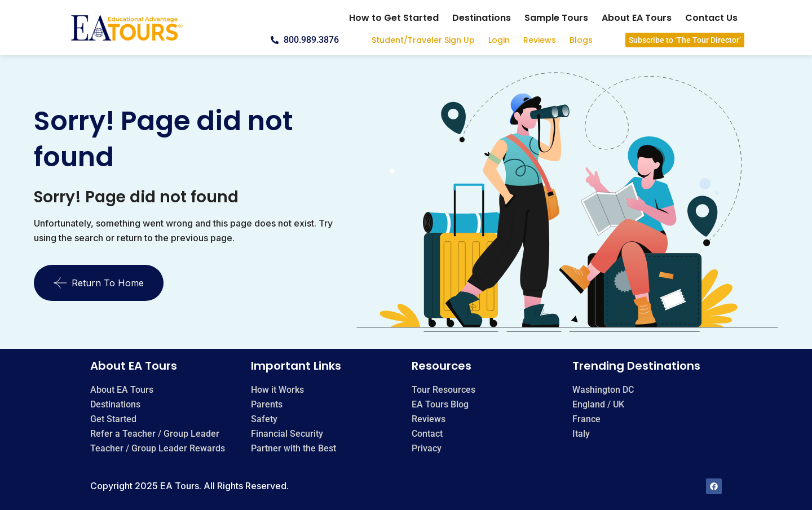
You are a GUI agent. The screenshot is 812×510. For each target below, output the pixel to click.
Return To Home (99, 283)
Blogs (581, 40)
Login (499, 40)
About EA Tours (637, 18)
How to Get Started (394, 18)
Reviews (540, 40)
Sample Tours (556, 18)
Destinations (482, 18)
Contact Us (711, 18)
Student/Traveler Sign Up (423, 40)
